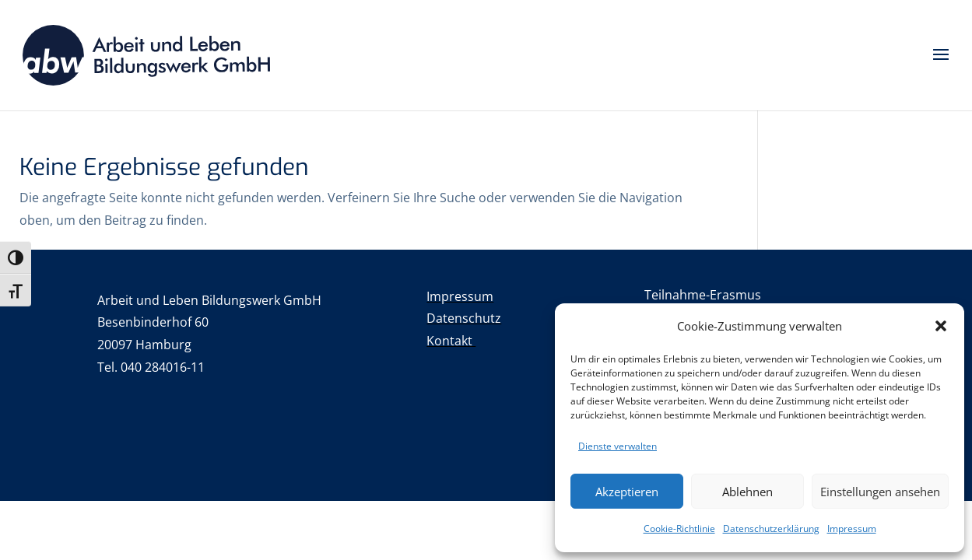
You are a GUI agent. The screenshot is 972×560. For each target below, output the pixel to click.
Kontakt (451, 341)
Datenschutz (464, 318)
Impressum (852, 528)
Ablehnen (747, 492)
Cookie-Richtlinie (679, 528)
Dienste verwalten (618, 446)
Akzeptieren (627, 492)
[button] (941, 326)
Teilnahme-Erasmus (703, 295)
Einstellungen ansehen (880, 492)
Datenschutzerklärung (771, 528)
